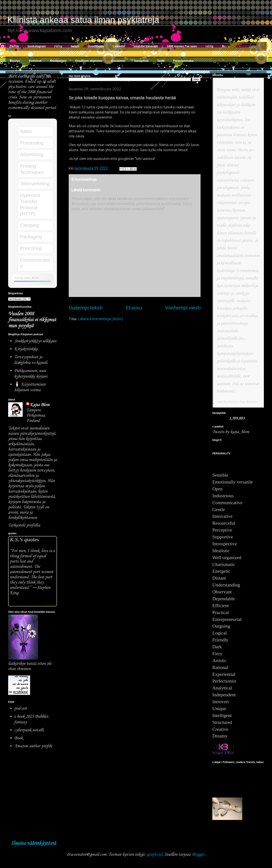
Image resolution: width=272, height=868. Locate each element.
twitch (75, 46)
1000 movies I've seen (182, 46)
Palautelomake (183, 61)
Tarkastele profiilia (24, 525)
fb (223, 46)
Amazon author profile (33, 746)
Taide (161, 61)
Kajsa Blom (40, 405)
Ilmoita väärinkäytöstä (33, 843)
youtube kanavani (146, 46)
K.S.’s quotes (24, 540)
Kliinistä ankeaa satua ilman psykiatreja (83, 20)
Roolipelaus (58, 61)
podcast (20, 708)
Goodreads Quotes (49, 604)
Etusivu (15, 61)
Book (18, 738)
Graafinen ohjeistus (89, 61)
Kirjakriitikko (26, 349)
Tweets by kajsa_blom (231, 432)
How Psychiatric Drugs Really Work (241, 402)
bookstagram (37, 46)
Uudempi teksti (86, 308)
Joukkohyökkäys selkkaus (35, 341)
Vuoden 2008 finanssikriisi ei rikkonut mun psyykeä (32, 320)
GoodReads (96, 46)
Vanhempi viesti (183, 308)
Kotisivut (35, 61)
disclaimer (118, 61)
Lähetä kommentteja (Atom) (100, 319)
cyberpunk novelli (29, 730)
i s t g (58, 46)
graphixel (155, 854)
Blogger (198, 854)
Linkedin (119, 46)
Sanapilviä (141, 61)
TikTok (14, 46)
